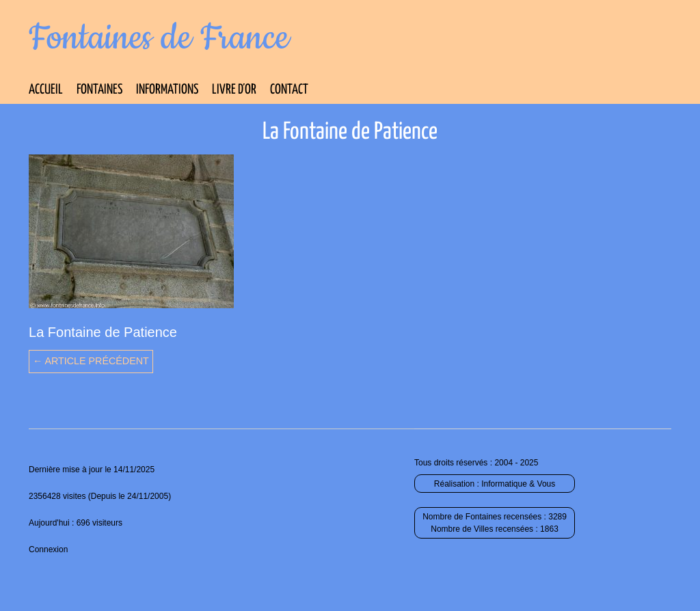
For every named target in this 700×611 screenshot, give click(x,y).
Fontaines (99, 90)
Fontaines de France (159, 38)
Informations (167, 90)
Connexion (48, 549)
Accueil (46, 90)
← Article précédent (91, 361)
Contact (289, 90)
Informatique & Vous (518, 484)
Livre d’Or (234, 90)
